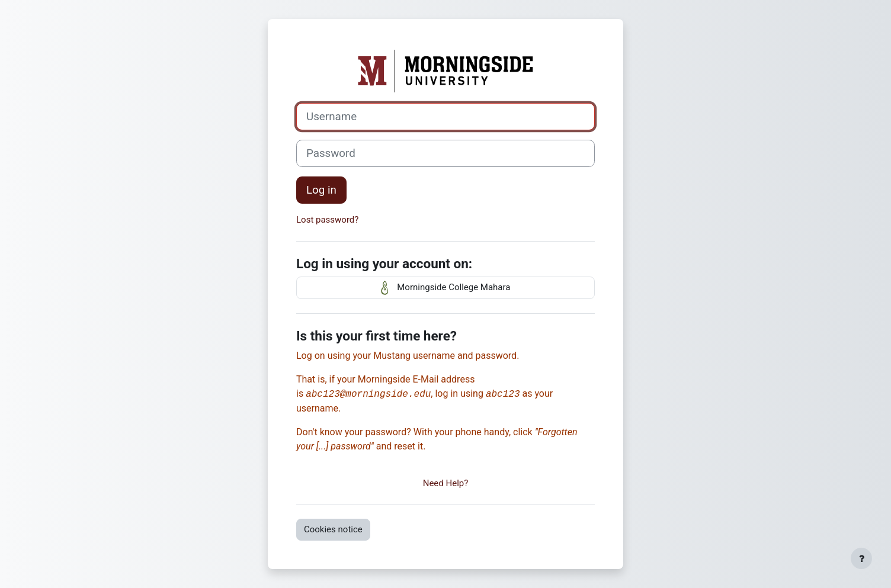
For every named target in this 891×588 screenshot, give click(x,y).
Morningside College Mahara (446, 288)
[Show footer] (861, 558)
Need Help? (446, 483)
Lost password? (327, 220)
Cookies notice (333, 529)
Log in (321, 190)
